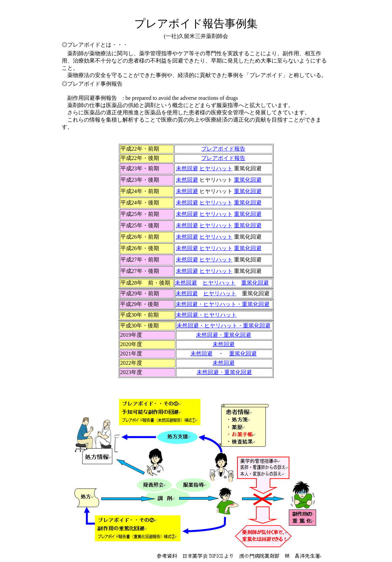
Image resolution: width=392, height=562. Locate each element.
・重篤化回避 (224, 372)
